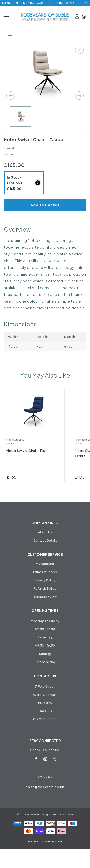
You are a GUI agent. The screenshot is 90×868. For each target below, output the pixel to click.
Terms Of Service (45, 572)
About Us (45, 532)
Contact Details (45, 540)
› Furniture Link (15, 148)
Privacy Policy (45, 580)
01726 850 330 (45, 719)
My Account (45, 564)
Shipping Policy (45, 596)
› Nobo (8, 154)
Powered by (45, 841)
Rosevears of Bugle (39, 815)
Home (9, 35)
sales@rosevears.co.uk (45, 787)
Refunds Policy (45, 588)
